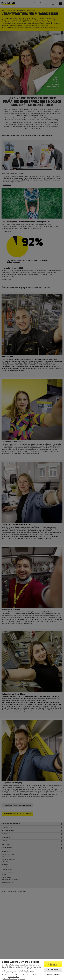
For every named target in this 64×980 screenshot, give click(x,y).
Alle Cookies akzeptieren (53, 964)
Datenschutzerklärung (10, 979)
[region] (32, 970)
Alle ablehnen (53, 970)
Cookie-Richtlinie (14, 977)
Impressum (21, 979)
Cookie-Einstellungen (53, 975)
